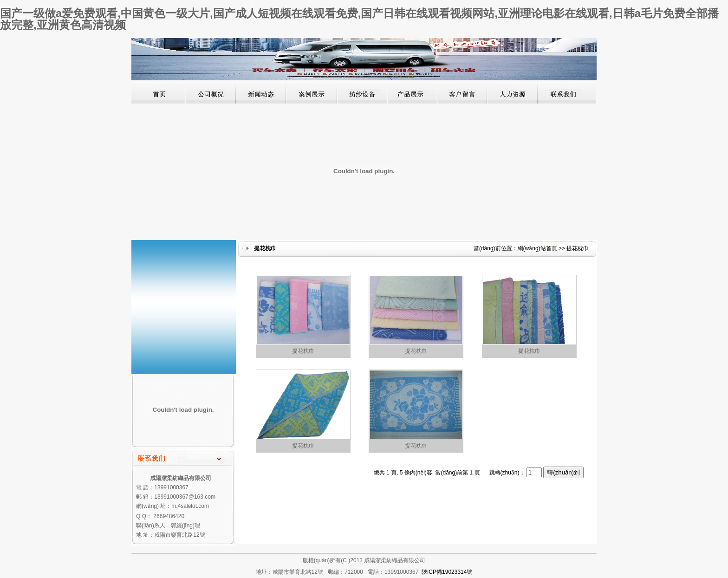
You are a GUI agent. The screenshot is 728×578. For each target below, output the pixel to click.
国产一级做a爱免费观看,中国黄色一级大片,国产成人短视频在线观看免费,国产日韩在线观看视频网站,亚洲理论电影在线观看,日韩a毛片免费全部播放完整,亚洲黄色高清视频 (359, 19)
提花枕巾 (303, 351)
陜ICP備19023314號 (447, 572)
